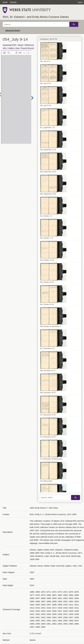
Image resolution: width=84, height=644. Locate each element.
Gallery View (14, 48)
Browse (13, 2)
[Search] (36, 24)
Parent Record (28, 48)
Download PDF (9, 45)
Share (20, 45)
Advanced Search (13, 30)
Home (5, 2)
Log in (80, 2)
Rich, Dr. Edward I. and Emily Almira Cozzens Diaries (36, 17)
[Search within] (55, 498)
